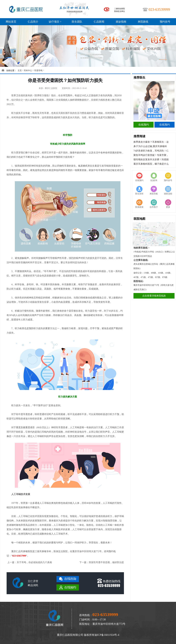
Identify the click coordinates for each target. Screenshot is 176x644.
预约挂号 (165, 22)
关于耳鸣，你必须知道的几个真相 (34, 562)
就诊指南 (121, 22)
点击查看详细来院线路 (154, 296)
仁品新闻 (99, 22)
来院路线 (143, 22)
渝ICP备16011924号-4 (107, 635)
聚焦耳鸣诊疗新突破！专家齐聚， (151, 155)
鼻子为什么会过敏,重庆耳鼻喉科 (150, 146)
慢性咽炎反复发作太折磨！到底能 (151, 159)
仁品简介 (33, 22)
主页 (20, 71)
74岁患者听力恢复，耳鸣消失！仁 (151, 151)
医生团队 (77, 22)
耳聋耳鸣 (38, 71)
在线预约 (144, 125)
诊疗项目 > (55, 22)
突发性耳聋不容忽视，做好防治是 (106, 562)
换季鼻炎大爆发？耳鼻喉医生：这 (151, 142)
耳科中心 (28, 71)
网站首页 (11, 22)
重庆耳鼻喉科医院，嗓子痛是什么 (151, 164)
